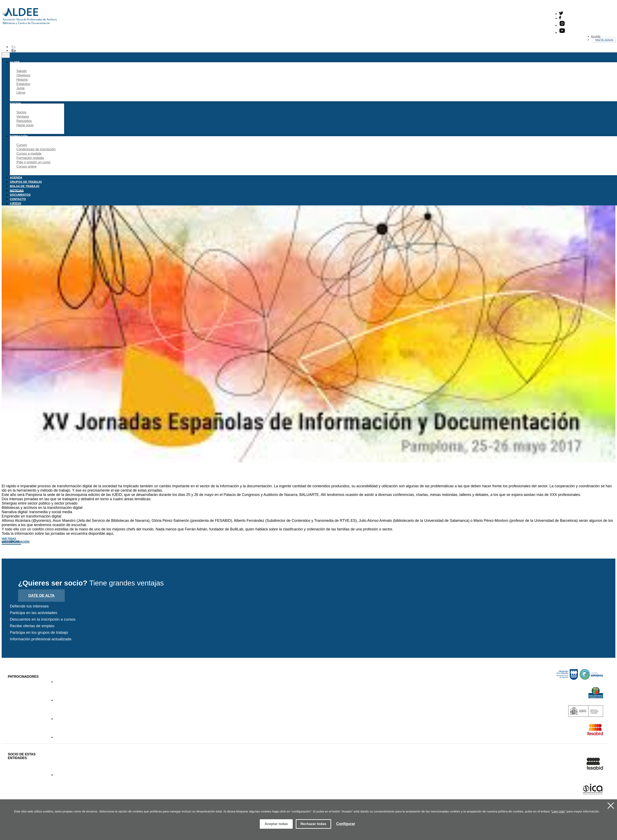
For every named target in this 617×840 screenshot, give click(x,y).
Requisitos (24, 121)
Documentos (20, 195)
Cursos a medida (29, 154)
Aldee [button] (15, 62)
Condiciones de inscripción (36, 149)
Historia (22, 80)
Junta (20, 88)
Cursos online (27, 167)
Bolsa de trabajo (25, 186)
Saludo (22, 71)
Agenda (16, 177)
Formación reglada (30, 158)
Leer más (558, 811)
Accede (596, 36)
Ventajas (23, 117)
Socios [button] (15, 104)
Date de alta (41, 596)
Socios (21, 112)
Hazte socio (604, 40)
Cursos (22, 145)
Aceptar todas (276, 824)
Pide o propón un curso (33, 162)
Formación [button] (19, 136)
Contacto (18, 199)
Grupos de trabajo (26, 182)
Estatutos (23, 84)
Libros (21, 93)
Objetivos (23, 75)
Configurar (346, 824)
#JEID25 (15, 203)
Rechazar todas (313, 824)
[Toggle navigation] (6, 55)
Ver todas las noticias (10, 540)
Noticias (17, 190)
